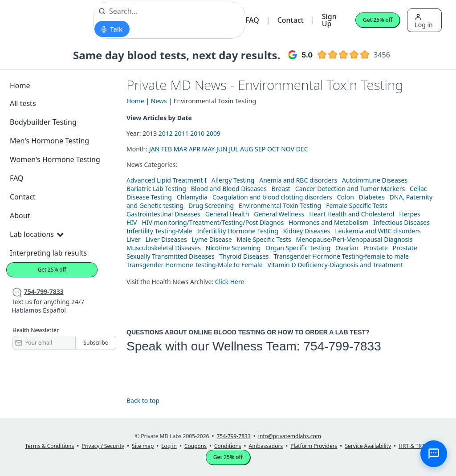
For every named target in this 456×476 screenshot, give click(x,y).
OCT (273, 149)
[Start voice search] (112, 29)
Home (20, 85)
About (20, 216)
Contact (291, 20)
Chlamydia (192, 197)
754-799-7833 (342, 346)
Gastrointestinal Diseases (163, 214)
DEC (302, 149)
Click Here (230, 282)
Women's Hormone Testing (55, 159)
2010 (197, 133)
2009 (213, 133)
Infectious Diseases (401, 222)
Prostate (376, 248)
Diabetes (372, 197)
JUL (234, 149)
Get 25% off (378, 20)
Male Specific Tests (264, 239)
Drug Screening (211, 205)
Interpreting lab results (48, 253)
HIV (132, 222)
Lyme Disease (212, 239)
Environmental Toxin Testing (280, 205)
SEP (260, 149)
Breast (281, 189)
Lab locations (37, 234)
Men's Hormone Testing (49, 141)
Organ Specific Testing (298, 248)
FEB (167, 149)
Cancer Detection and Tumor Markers (350, 189)
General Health (227, 214)
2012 (166, 133)
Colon (346, 197)
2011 (182, 133)
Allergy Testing (233, 180)
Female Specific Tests (357, 205)
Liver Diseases (166, 239)
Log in (423, 21)
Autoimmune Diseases (375, 180)
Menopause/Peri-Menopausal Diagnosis (354, 239)
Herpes (409, 214)
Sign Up (329, 20)
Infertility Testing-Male (159, 231)
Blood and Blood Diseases (229, 189)
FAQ (252, 20)
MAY (209, 149)
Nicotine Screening (233, 248)
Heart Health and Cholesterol (352, 214)
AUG (246, 149)
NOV (288, 149)
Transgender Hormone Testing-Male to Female (195, 265)
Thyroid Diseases (244, 256)
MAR (180, 149)
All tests (23, 103)
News (159, 101)
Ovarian (347, 248)
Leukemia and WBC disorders (378, 231)
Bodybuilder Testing (43, 122)
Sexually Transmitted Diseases (171, 256)
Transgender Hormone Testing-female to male (341, 256)
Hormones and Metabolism (328, 222)
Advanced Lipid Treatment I (167, 180)
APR (195, 149)
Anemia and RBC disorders (298, 180)
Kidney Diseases (307, 231)
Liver (134, 239)
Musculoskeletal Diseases (164, 248)
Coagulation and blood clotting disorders (272, 197)
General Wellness (279, 214)
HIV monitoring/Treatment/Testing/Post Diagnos (213, 222)
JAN (154, 149)
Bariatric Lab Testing (156, 189)
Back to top (143, 401)
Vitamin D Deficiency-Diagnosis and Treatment (336, 265)
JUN (222, 149)
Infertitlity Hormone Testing (237, 231)
